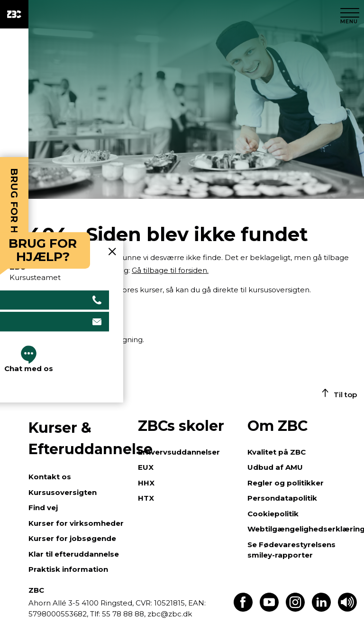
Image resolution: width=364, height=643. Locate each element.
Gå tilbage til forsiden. (170, 270)
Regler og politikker (286, 483)
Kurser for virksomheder (76, 523)
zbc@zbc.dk (170, 614)
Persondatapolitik (282, 498)
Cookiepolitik (273, 514)
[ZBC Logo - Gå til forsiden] (14, 14)
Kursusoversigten (63, 492)
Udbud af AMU (275, 467)
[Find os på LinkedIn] (321, 609)
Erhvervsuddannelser (179, 452)
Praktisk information (68, 569)
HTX (146, 498)
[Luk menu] (350, 14)
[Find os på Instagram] (295, 609)
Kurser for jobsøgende (72, 538)
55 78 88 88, (124, 614)
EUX (146, 467)
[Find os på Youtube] (269, 609)
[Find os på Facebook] (243, 609)
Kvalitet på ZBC (277, 452)
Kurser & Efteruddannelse (78, 438)
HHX (146, 483)
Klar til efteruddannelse (74, 554)
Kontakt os (50, 477)
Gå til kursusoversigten (69, 314)
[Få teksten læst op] (347, 609)
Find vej (43, 508)
